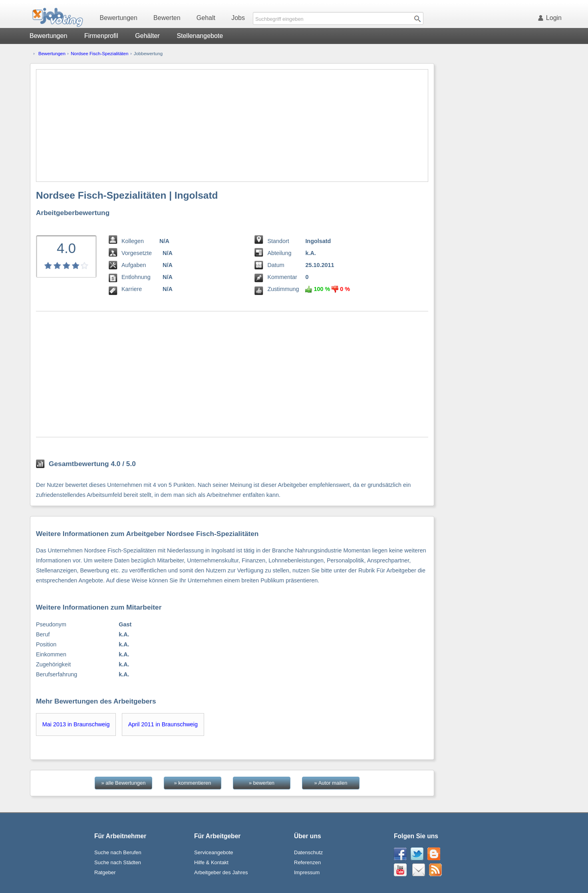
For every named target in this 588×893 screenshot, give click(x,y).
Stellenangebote (200, 36)
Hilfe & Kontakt (211, 862)
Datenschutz (308, 852)
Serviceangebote (214, 852)
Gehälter (147, 36)
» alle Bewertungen (124, 783)
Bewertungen (119, 18)
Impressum (307, 872)
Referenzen (307, 862)
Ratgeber (105, 872)
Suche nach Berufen (118, 852)
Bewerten (167, 18)
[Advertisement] (232, 126)
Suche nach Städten (118, 862)
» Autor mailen (331, 783)
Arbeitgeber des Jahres (221, 872)
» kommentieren (193, 783)
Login (551, 18)
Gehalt (206, 18)
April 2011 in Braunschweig (163, 724)
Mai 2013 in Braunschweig (76, 724)
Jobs (238, 18)
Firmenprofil (101, 36)
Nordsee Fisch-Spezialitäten (99, 54)
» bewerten (262, 783)
